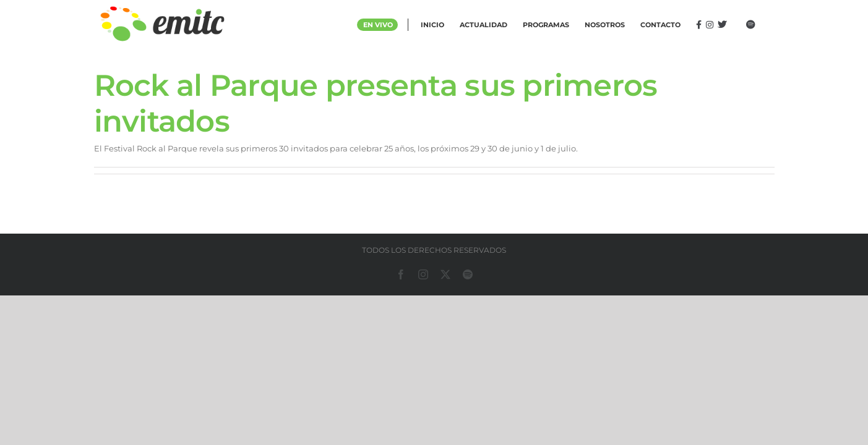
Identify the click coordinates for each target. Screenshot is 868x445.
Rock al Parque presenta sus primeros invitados (376, 103)
